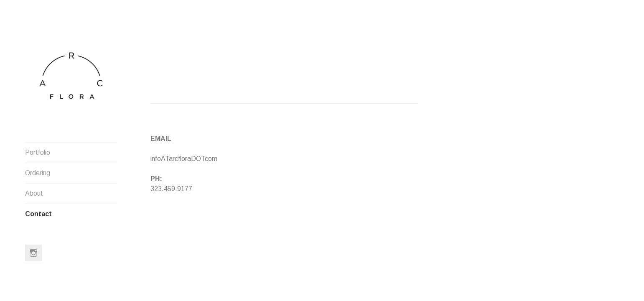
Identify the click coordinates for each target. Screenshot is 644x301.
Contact (38, 214)
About (34, 193)
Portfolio (38, 152)
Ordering (38, 173)
